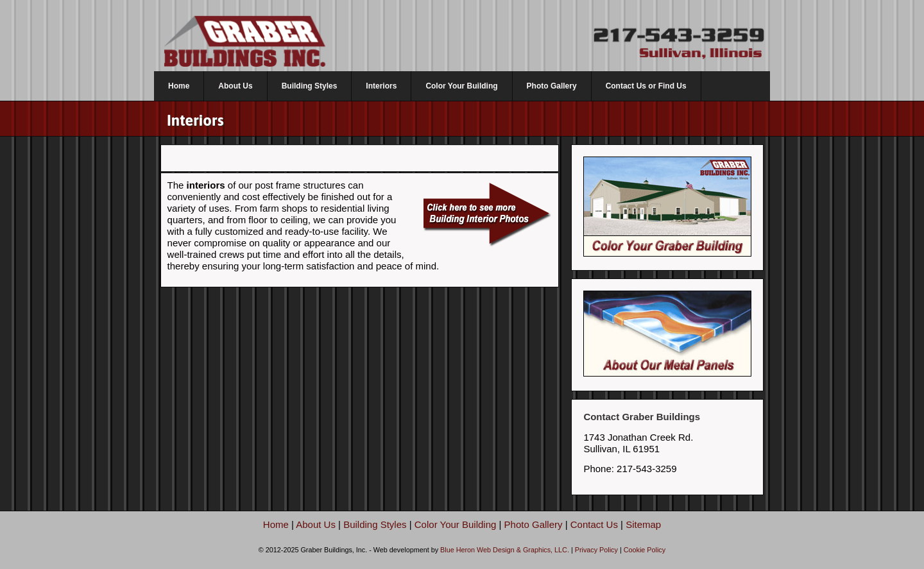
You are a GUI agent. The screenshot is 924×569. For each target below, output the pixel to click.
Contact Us (594, 524)
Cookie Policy (645, 550)
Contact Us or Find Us (646, 86)
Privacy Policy (596, 550)
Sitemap (643, 524)
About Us (235, 86)
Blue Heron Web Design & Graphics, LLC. (505, 550)
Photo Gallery (552, 86)
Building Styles (310, 86)
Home (179, 86)
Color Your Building (461, 86)
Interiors (381, 86)
